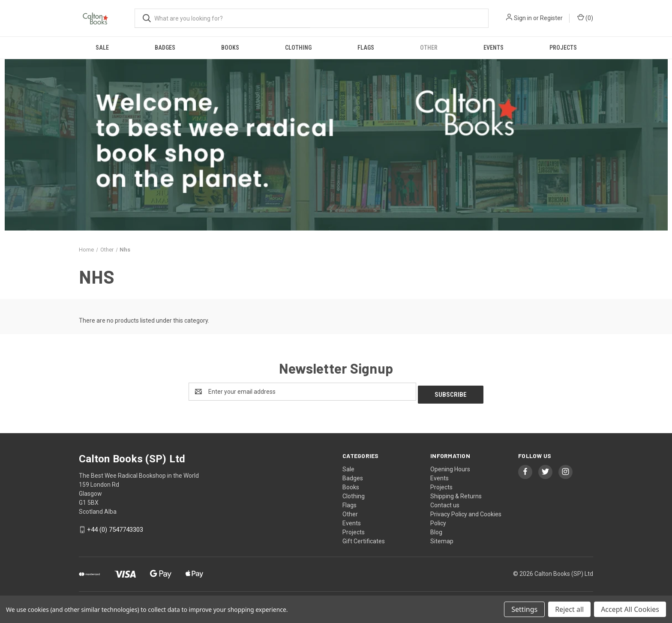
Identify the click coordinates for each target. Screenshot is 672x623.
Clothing (298, 48)
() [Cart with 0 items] (585, 18)
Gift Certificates (364, 538)
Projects (563, 48)
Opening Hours (450, 466)
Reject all (569, 609)
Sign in (523, 18)
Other (429, 48)
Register (551, 18)
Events (493, 48)
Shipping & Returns (456, 493)
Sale (102, 48)
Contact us (445, 502)
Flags (366, 48)
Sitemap (442, 538)
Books (230, 48)
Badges (165, 48)
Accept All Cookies (630, 609)
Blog (436, 529)
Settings (524, 609)
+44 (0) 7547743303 (115, 527)
